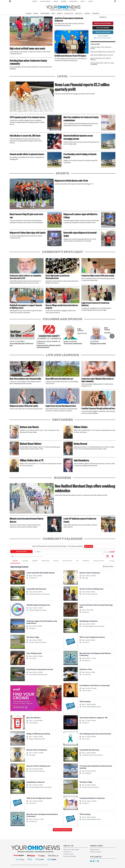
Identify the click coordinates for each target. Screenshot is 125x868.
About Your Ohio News (71, 850)
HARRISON (96, 13)
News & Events (96, 852)
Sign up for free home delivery (103, 23)
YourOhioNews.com (27, 865)
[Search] (115, 1)
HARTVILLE (79, 13)
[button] (112, 336)
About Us (83, 1)
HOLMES (29, 13)
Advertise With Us (73, 1)
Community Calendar (45, 1)
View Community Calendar (103, 32)
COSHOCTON (69, 13)
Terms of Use (68, 854)
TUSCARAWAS (45, 13)
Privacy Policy (45, 865)
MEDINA (60, 13)
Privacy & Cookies (70, 856)
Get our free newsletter (103, 28)
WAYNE (36, 13)
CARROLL (87, 13)
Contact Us (91, 1)
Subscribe (56, 1)
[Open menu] (10, 1)
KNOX (53, 13)
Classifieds (34, 1)
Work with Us (95, 850)
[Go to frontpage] (63, 8)
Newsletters (64, 1)
